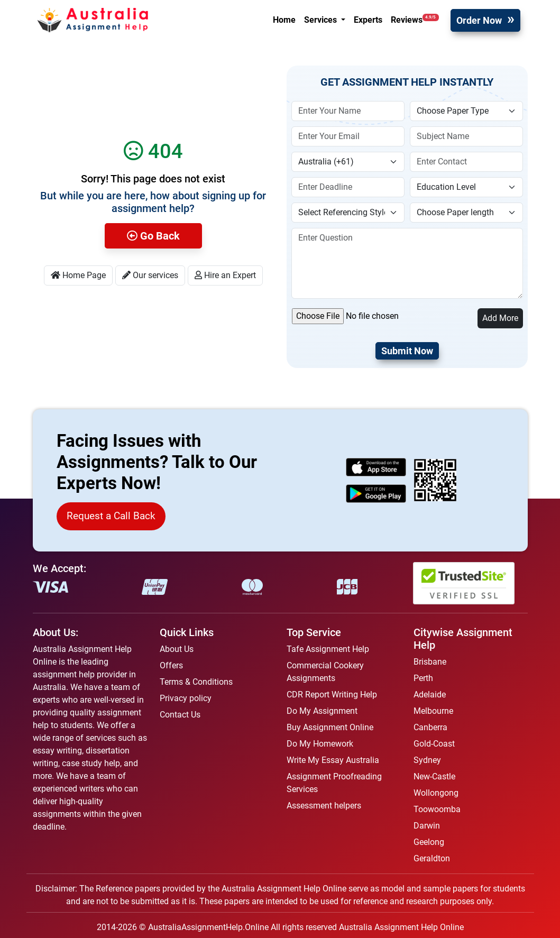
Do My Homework (320, 744)
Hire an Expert (225, 275)
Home (284, 20)
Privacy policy (186, 698)
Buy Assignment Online (330, 727)
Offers (171, 665)
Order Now (479, 20)
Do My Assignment (322, 711)
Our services (150, 275)
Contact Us (180, 715)
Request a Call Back (111, 516)
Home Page (78, 275)
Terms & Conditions (196, 682)
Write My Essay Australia (333, 760)
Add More (500, 318)
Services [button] (322, 20)
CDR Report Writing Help (332, 695)
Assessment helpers (324, 806)
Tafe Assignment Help (328, 649)
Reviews (415, 19)
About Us (177, 649)
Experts (368, 20)
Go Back (153, 236)
